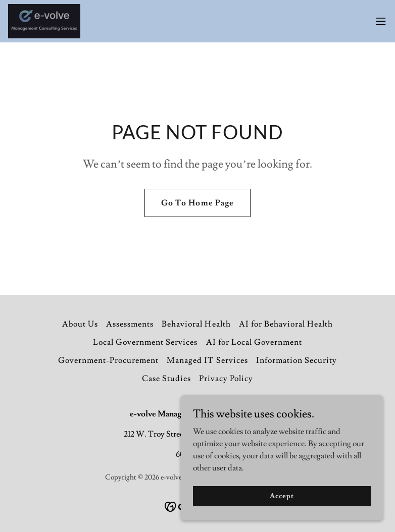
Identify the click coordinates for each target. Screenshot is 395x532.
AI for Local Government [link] (254, 342)
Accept (282, 516)
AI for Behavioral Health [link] (286, 324)
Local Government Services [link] (145, 342)
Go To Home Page (197, 203)
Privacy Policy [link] (226, 379)
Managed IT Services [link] (207, 360)
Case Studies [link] (166, 379)
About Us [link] (80, 324)
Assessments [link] (130, 324)
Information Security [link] (297, 360)
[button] (381, 21)
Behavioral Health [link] (196, 324)
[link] (44, 21)
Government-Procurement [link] (108, 360)
